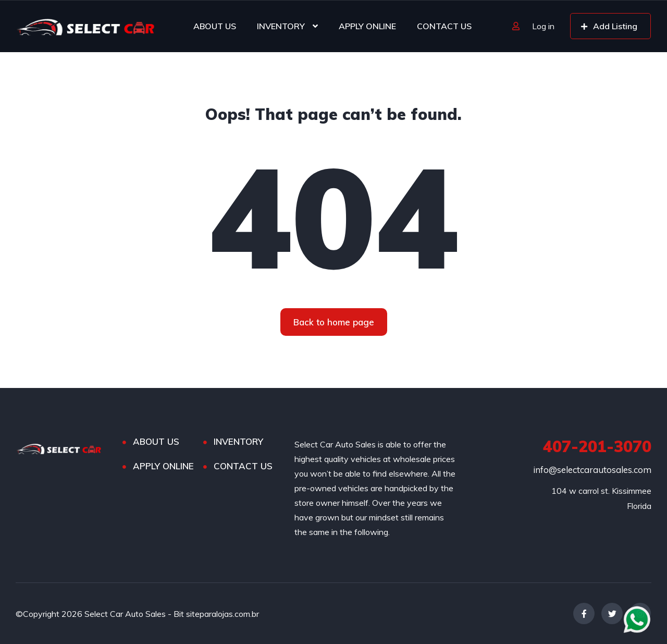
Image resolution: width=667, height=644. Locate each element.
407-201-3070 (597, 446)
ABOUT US (215, 26)
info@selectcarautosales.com (592, 470)
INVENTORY (281, 26)
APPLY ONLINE (367, 26)
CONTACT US (444, 26)
